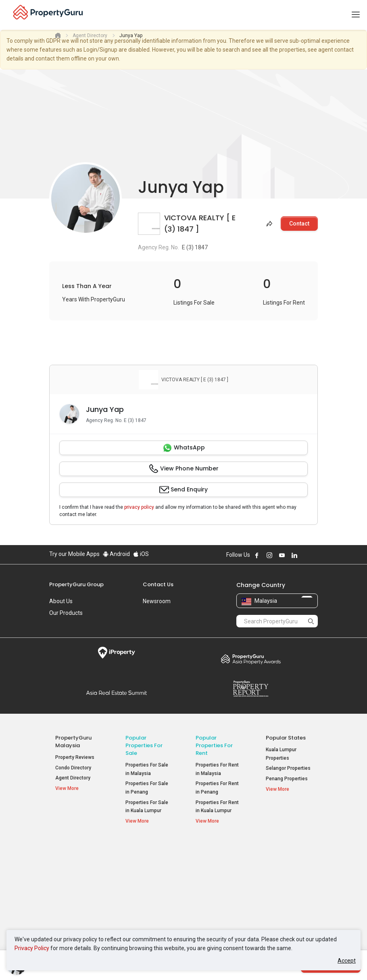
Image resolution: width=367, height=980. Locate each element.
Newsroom (157, 601)
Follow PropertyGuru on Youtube (282, 555)
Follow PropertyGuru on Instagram (269, 555)
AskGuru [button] (69, 877)
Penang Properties (287, 779)
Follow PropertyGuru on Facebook (257, 555)
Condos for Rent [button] (218, 885)
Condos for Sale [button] (148, 885)
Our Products (66, 613)
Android (116, 554)
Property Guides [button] (77, 887)
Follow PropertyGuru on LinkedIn (294, 555)
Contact (299, 224)
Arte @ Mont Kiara (286, 896)
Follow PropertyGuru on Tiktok (315, 555)
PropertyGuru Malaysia (73, 742)
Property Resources (69, 851)
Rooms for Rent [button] (217, 896)
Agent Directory (73, 778)
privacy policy (139, 507)
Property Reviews (75, 757)
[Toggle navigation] (356, 15)
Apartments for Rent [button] (213, 871)
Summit (116, 693)
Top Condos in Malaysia (285, 851)
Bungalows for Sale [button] (147, 901)
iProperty (116, 653)
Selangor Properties (288, 768)
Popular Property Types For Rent (218, 851)
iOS (141, 554)
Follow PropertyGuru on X (305, 555)
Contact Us (158, 584)
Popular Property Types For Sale (148, 851)
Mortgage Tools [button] (77, 867)
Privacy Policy (32, 948)
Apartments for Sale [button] (148, 871)
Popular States (286, 738)
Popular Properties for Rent (214, 745)
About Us (61, 601)
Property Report (251, 689)
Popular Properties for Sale (144, 745)
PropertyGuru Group (76, 584)
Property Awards (251, 659)
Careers (59, 625)
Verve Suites (280, 885)
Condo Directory (73, 768)
